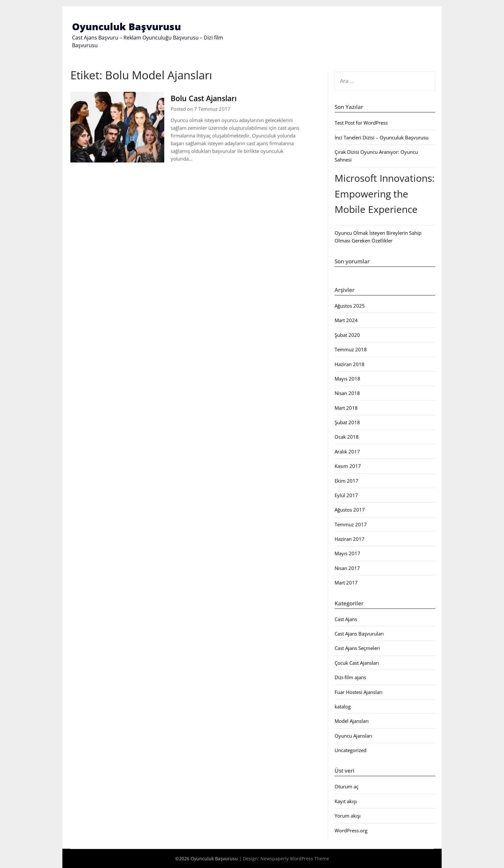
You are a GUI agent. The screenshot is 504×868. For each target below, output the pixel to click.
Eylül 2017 (346, 495)
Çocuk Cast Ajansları (357, 663)
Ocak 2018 (347, 437)
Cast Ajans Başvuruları (359, 634)
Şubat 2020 (347, 335)
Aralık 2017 (347, 452)
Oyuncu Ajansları (353, 735)
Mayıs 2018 (347, 379)
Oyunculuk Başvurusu (126, 26)
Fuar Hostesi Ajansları (359, 692)
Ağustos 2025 (350, 306)
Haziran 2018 (350, 364)
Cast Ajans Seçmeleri (357, 648)
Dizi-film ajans (350, 677)
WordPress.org (351, 830)
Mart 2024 (346, 320)
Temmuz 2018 (351, 349)
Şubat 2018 (347, 422)
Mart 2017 (346, 583)
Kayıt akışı (346, 801)
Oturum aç (346, 786)
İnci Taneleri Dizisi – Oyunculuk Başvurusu (382, 137)
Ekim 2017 (346, 480)
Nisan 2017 (347, 568)
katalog (343, 706)
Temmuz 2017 (351, 524)
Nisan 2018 (347, 393)
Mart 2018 (346, 408)
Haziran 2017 (350, 539)
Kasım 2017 (348, 466)
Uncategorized (351, 750)
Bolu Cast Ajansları (208, 98)
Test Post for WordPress (361, 123)
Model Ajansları (352, 721)
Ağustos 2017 (350, 510)
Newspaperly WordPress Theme (295, 859)
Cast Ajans (346, 619)
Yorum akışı (348, 816)
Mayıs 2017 (347, 553)
